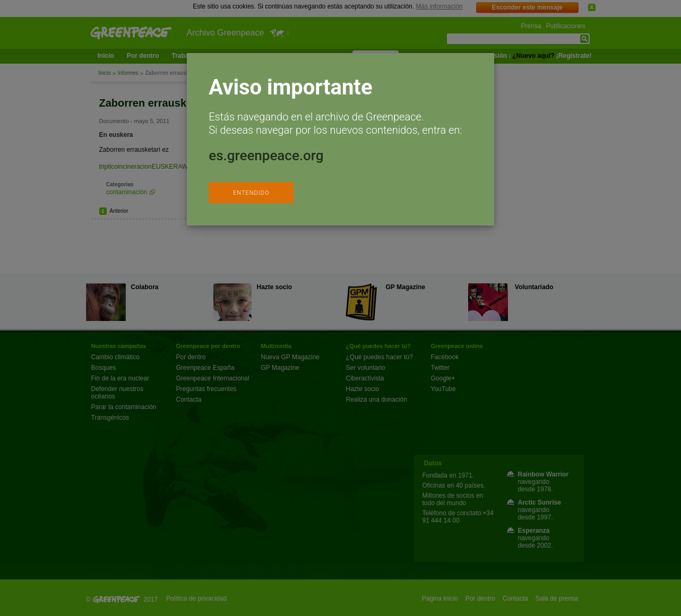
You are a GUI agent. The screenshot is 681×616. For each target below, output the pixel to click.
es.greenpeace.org (266, 155)
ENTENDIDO (251, 193)
